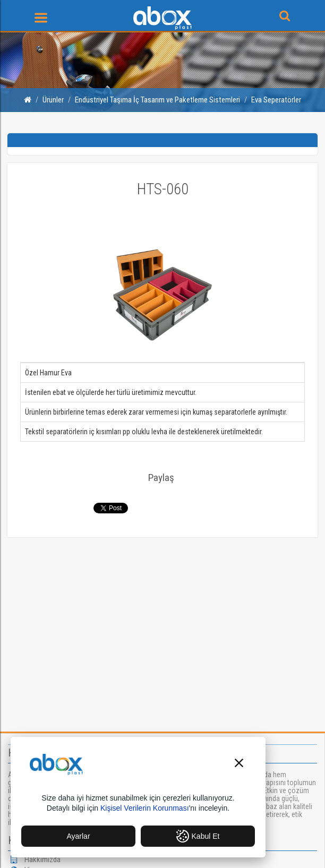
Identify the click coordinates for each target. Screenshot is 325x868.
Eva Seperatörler (276, 100)
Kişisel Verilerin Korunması (145, 808)
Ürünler (53, 100)
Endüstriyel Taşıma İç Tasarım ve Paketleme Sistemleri (157, 100)
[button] (239, 764)
